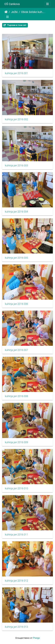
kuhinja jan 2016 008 (16, 396)
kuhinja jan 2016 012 (16, 581)
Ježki (14, 12)
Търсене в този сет (15, 25)
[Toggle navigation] (48, 4)
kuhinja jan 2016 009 (16, 442)
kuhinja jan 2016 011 (16, 535)
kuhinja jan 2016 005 (16, 258)
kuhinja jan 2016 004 (16, 212)
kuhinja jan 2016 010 (16, 488)
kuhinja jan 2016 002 (16, 119)
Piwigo (36, 638)
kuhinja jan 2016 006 (16, 304)
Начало (6, 12)
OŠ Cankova (12, 4)
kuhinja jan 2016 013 (16, 627)
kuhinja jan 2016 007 (16, 350)
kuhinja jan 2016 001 (16, 73)
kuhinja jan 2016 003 (16, 166)
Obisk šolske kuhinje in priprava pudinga (33, 12)
